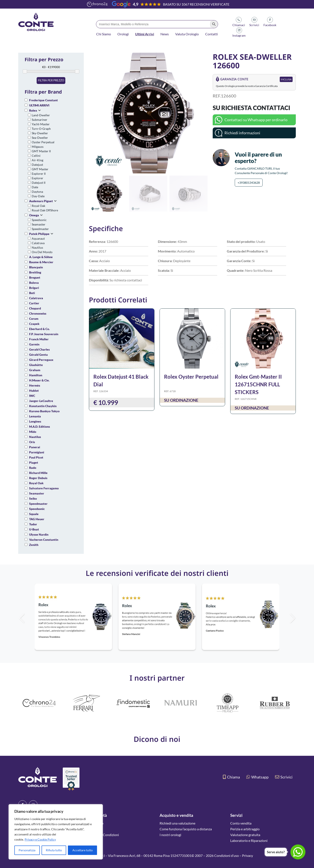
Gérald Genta (38, 355)
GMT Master (40, 169)
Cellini (36, 156)
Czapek (34, 324)
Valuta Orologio (187, 34)
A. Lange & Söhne (41, 257)
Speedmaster (40, 229)
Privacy (247, 855)
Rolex (33, 110)
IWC (32, 396)
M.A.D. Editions (40, 427)
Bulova (34, 283)
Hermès (35, 385)
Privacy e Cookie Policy (40, 839)
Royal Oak (38, 206)
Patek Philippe (39, 234)
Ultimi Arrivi (145, 34)
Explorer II (39, 174)
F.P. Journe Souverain (44, 334)
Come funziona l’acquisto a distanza (186, 829)
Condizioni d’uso (227, 855)
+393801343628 (249, 183)
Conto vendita (241, 823)
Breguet (35, 277)
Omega (34, 215)
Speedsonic (39, 220)
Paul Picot (36, 457)
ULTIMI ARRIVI (39, 105)
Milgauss (38, 147)
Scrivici (284, 777)
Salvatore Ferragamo (44, 488)
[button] (203, 113)
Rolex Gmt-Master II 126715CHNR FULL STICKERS (258, 384)
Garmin (34, 344)
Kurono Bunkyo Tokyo (44, 411)
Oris (32, 442)
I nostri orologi (170, 835)
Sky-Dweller (40, 133)
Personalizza (27, 850)
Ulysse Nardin (39, 534)
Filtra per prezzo (51, 80)
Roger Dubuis (38, 478)
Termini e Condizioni (104, 835)
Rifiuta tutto (54, 850)
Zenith (34, 545)
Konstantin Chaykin (43, 406)
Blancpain (36, 267)
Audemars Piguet (41, 201)
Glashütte (36, 365)
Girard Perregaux (41, 360)
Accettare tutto (83, 850)
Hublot (34, 391)
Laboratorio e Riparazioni (249, 840)
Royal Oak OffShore (45, 210)
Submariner (40, 120)
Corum (34, 319)
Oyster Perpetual (43, 142)
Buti (32, 293)
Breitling (35, 272)
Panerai (35, 447)
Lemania (35, 416)
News (165, 34)
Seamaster (39, 224)
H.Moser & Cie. (39, 380)
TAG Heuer (37, 519)
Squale (34, 514)
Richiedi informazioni (242, 133)
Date (35, 187)
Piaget (34, 462)
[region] (56, 832)
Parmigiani (37, 452)
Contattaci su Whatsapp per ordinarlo (256, 120)
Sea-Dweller (40, 138)
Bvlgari (34, 288)
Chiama (231, 777)
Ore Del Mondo (42, 252)
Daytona (37, 192)
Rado (33, 468)
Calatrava (38, 243)
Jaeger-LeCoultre (41, 401)
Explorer (37, 178)
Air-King (37, 160)
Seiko (33, 498)
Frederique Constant (43, 100)
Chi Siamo (104, 34)
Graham (35, 370)
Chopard (35, 308)
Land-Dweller (41, 115)
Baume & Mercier (41, 262)
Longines (35, 421)
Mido (33, 432)
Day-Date (38, 196)
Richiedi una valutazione (177, 823)
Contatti (212, 34)
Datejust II (39, 183)
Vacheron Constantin (44, 540)
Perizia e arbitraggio (245, 829)
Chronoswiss (38, 313)
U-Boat (34, 529)
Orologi (123, 34)
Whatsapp (257, 777)
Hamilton (36, 375)
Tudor (33, 524)
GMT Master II (41, 151)
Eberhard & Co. (39, 329)
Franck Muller (39, 339)
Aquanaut (38, 238)
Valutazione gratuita (245, 835)
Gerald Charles (39, 349)
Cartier (34, 303)
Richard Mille (38, 473)
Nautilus (37, 247)
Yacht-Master (41, 124)
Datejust (37, 165)
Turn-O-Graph (41, 129)
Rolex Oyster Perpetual (191, 377)
